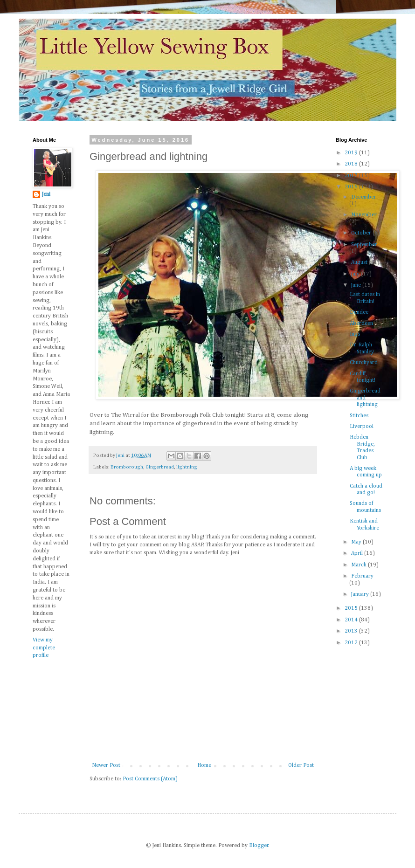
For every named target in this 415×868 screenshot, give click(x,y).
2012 (352, 643)
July (356, 274)
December (364, 197)
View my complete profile (44, 648)
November (364, 215)
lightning (187, 467)
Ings (355, 334)
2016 (352, 187)
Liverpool (362, 427)
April (358, 553)
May (357, 542)
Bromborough (127, 467)
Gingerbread (160, 467)
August (360, 262)
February (362, 576)
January (361, 594)
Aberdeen (361, 324)
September (364, 245)
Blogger (259, 846)
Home (204, 765)
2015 (352, 608)
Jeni (46, 194)
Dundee (359, 312)
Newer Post (106, 765)
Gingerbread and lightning (365, 398)
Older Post (301, 765)
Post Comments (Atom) (150, 779)
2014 (352, 620)
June (357, 285)
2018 (352, 164)
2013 (352, 631)
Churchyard (364, 363)
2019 (352, 153)
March (360, 565)
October (362, 233)
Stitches (359, 416)
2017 (352, 176)
